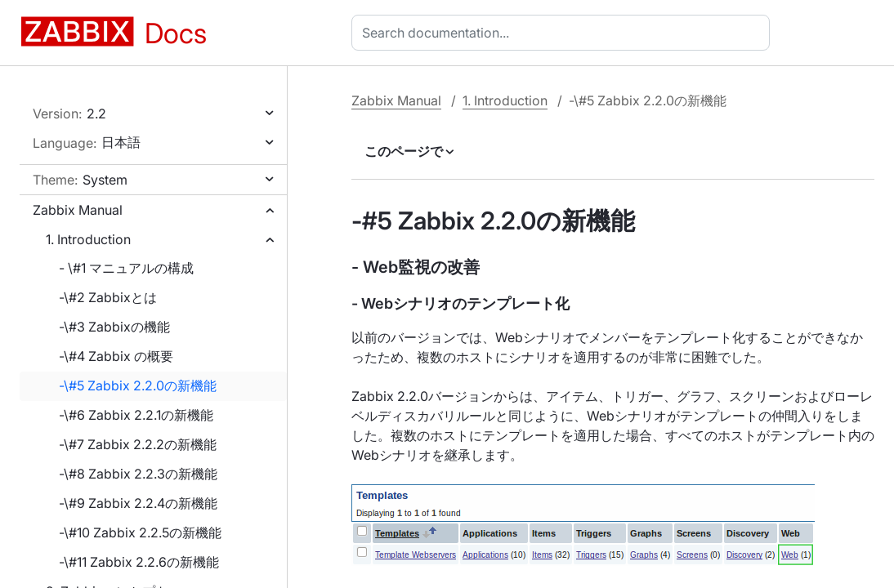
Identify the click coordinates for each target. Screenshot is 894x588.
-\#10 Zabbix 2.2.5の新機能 (140, 532)
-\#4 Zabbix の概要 (116, 356)
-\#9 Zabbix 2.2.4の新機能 (138, 503)
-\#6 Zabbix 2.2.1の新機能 (136, 415)
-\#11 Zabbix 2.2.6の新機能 (139, 562)
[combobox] (564, 33)
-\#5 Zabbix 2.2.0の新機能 (138, 385)
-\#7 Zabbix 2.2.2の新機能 (138, 444)
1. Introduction (88, 239)
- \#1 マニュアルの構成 (126, 268)
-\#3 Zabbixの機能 (114, 327)
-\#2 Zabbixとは (108, 297)
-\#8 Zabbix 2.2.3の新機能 (138, 474)
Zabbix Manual (78, 210)
